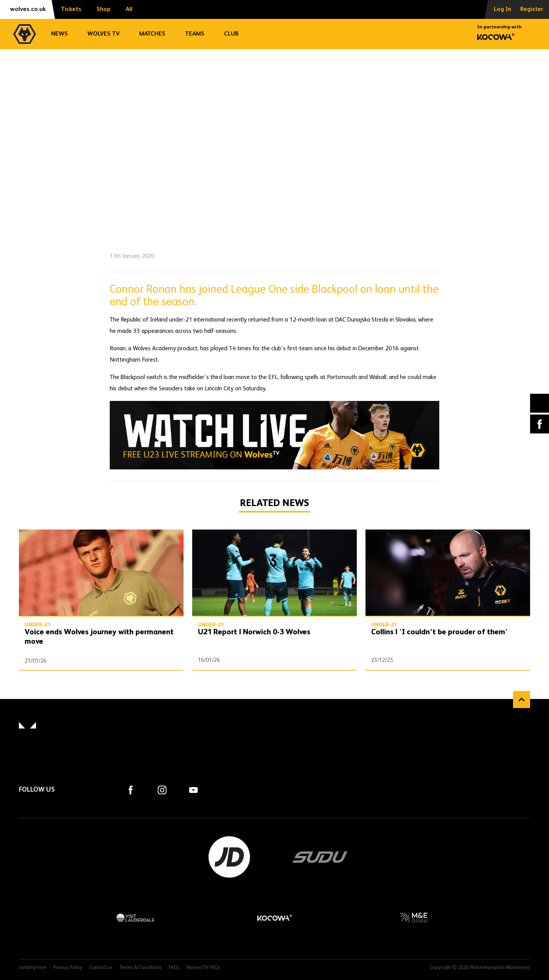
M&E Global (414, 918)
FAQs (174, 968)
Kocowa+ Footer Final (275, 918)
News (59, 34)
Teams (195, 34)
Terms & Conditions (141, 968)
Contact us (101, 968)
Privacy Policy (68, 968)
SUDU (320, 857)
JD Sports (229, 857)
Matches (152, 34)
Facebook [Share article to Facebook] (540, 424)
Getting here (33, 968)
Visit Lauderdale (135, 918)
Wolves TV (103, 34)
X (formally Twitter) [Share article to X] (540, 403)
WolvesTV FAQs (204, 968)
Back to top (522, 700)
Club (231, 34)
